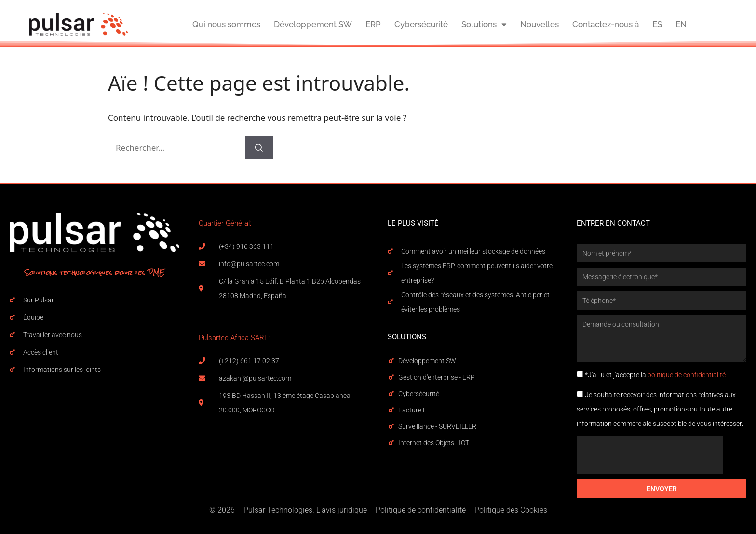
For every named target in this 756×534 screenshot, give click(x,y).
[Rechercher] (259, 148)
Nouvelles (540, 24)
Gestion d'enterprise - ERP (437, 377)
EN (681, 24)
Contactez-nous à (606, 24)
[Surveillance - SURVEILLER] (391, 426)
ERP (373, 24)
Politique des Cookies (511, 510)
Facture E (412, 410)
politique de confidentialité (687, 375)
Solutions (484, 24)
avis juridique (344, 510)
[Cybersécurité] (391, 394)
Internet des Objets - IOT (434, 443)
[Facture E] (391, 410)
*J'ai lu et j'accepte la (655, 375)
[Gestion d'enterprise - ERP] (391, 377)
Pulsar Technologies (278, 510)
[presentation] (650, 455)
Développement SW (313, 24)
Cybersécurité (421, 24)
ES (657, 24)
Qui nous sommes (226, 24)
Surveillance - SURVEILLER (437, 426)
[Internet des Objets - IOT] (391, 443)
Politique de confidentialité (421, 510)
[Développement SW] (391, 361)
